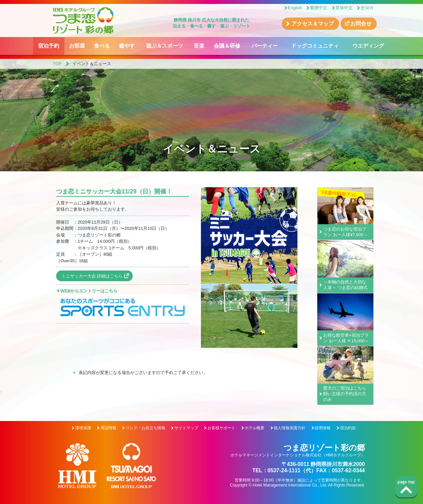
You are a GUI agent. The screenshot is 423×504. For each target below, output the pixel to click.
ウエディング (368, 46)
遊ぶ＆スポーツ (165, 46)
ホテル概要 (254, 428)
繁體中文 (319, 8)
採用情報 (323, 428)
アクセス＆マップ (313, 24)
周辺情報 (108, 428)
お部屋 (77, 46)
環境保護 (83, 428)
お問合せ (361, 24)
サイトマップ (186, 428)
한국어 (367, 8)
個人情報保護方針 (289, 428)
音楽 (199, 46)
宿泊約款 (348, 428)
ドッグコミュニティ (315, 46)
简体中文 (344, 8)
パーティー (265, 46)
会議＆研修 (227, 46)
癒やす (127, 46)
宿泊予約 (49, 46)
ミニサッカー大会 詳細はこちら (92, 276)
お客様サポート (221, 428)
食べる (102, 46)
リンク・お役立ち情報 (145, 428)
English (295, 8)
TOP (57, 64)
